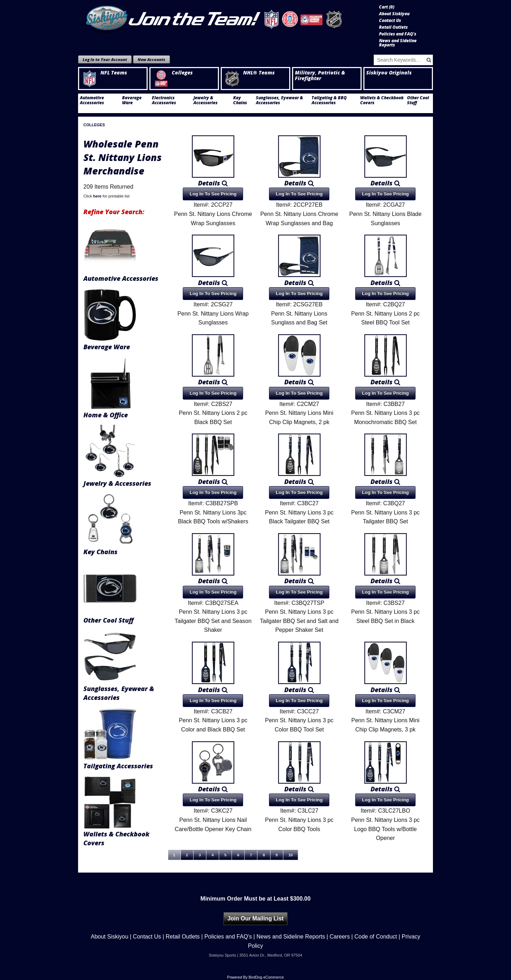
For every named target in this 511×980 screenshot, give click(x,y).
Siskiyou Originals (389, 73)
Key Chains (240, 100)
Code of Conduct (376, 937)
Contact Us (390, 21)
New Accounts (152, 59)
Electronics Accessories (164, 100)
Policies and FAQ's (398, 34)
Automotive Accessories (92, 100)
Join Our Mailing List (255, 918)
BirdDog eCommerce (266, 977)
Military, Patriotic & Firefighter (320, 76)
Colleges (172, 73)
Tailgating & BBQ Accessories (329, 100)
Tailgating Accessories (118, 766)
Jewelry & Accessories (205, 100)
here (97, 196)
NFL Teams (104, 73)
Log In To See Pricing (213, 194)
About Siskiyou (394, 14)
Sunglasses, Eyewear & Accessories (279, 100)
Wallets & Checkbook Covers (382, 100)
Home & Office (106, 415)
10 (291, 855)
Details (213, 183)
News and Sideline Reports (398, 43)
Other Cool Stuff (418, 100)
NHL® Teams (249, 73)
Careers (340, 937)
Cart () (387, 7)
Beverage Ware (132, 100)
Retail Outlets (393, 27)
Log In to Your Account (105, 59)
